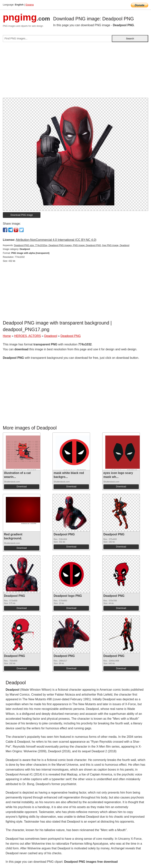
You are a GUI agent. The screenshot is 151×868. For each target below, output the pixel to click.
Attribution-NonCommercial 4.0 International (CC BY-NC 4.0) (56, 240)
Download (22, 487)
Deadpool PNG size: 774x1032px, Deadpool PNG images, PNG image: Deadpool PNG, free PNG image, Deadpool (72, 245)
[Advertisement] (75, 71)
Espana (30, 5)
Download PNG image (22, 215)
